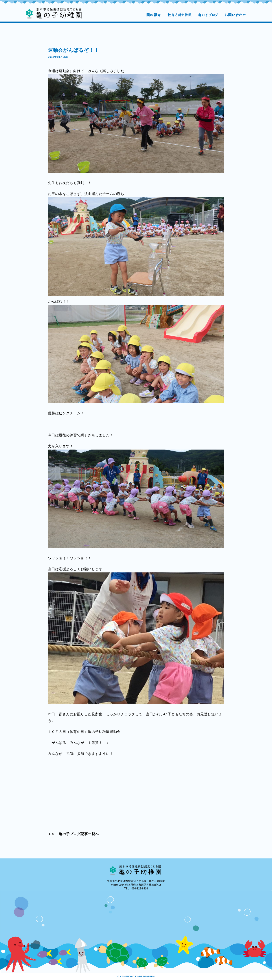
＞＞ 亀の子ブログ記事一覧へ (73, 834)
